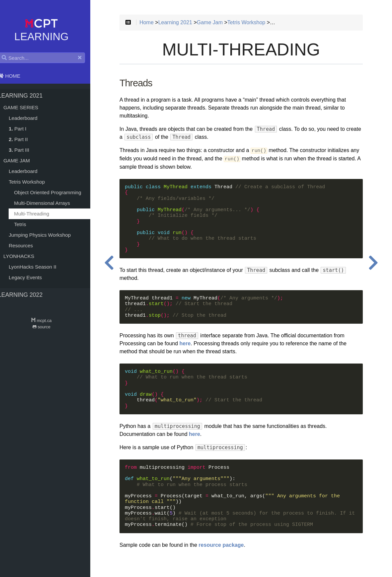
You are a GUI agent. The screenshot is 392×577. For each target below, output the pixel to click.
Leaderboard (30, 118)
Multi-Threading (39, 214)
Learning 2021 (28, 96)
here (197, 345)
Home (16, 76)
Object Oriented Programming (55, 192)
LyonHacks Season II (40, 267)
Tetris (27, 224)
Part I (25, 129)
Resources (28, 246)
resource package (233, 546)
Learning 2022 (28, 295)
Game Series (28, 107)
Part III (26, 150)
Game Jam (24, 161)
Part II (26, 139)
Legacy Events (33, 277)
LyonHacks (26, 256)
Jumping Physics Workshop (47, 235)
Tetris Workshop (34, 182)
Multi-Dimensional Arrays (49, 203)
